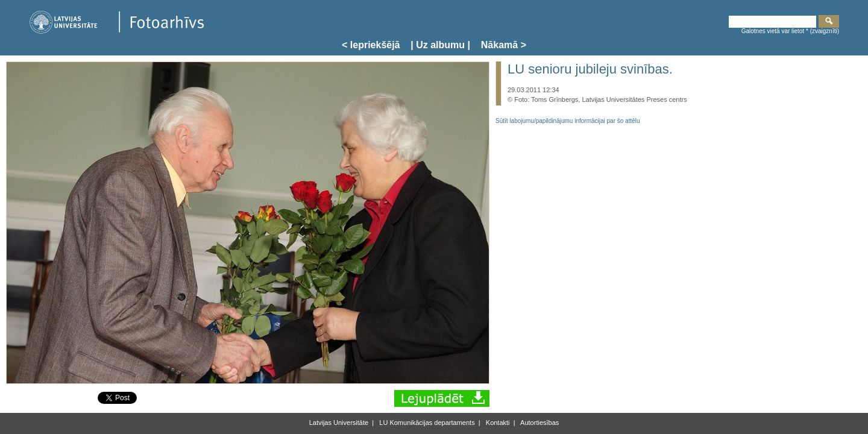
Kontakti (497, 423)
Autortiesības (539, 423)
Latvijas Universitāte (339, 423)
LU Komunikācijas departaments (426, 423)
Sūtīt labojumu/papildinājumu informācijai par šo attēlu (568, 121)
